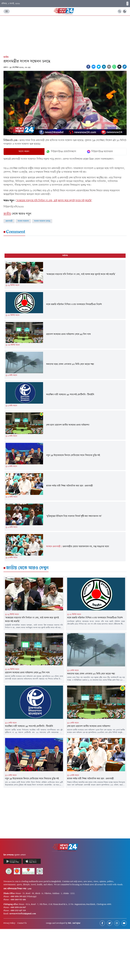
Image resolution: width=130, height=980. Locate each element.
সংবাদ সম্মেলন (23, 221)
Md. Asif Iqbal (74, 923)
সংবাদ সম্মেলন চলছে (42, 221)
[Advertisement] (65, 35)
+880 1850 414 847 (18, 907)
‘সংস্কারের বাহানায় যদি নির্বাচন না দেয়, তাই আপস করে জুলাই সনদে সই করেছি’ (54, 201)
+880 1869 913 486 (18, 900)
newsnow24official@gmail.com (23, 914)
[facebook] (88, 67)
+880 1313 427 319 (18, 911)
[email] (109, 67)
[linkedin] (104, 67)
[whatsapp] (114, 67)
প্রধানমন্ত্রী (9, 221)
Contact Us (22, 923)
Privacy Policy (9, 923)
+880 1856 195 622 (18, 897)
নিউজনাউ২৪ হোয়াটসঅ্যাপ (61, 152)
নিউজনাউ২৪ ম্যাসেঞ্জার (100, 152)
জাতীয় (6, 57)
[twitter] (99, 67)
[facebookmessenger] (94, 67)
